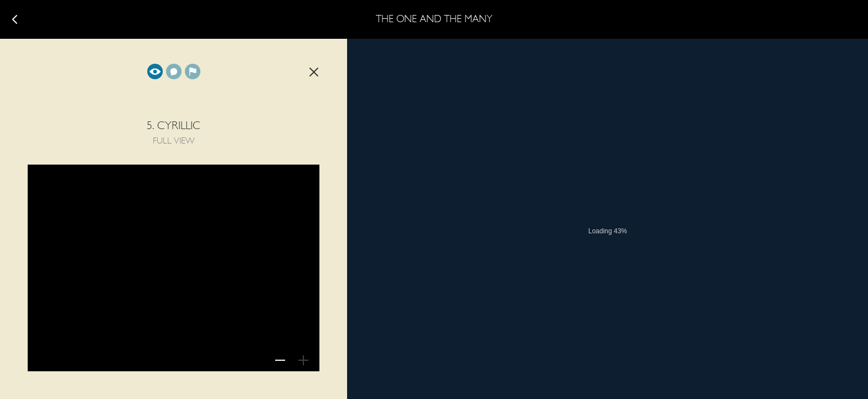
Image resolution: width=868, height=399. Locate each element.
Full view (155, 71)
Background (193, 71)
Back (314, 72)
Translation (174, 71)
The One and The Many (434, 20)
